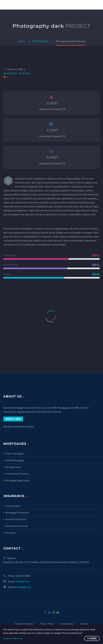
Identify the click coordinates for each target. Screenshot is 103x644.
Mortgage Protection (17, 513)
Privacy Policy (47, 624)
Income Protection (16, 519)
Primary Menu (97, 5)
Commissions (67, 624)
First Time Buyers (15, 454)
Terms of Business (24, 624)
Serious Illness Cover (17, 526)
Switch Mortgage (15, 460)
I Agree (92, 638)
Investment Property (17, 474)
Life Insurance (13, 506)
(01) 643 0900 (23, 576)
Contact (84, 624)
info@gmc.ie (22, 581)
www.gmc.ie (24, 587)
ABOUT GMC (13, 419)
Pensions (10, 533)
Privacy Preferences (13, 638)
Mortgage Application (17, 480)
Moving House (13, 467)
